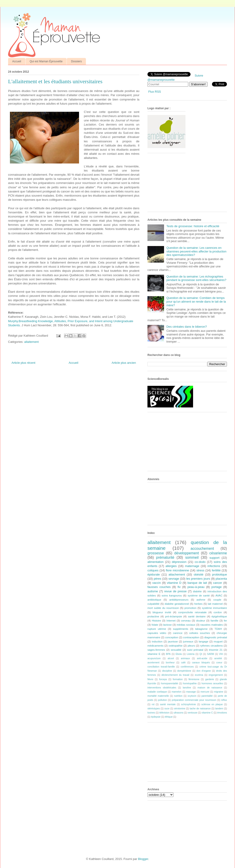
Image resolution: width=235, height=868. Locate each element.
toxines (151, 713)
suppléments (181, 629)
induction (157, 641)
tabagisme (201, 629)
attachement (177, 574)
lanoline (187, 688)
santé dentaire (197, 616)
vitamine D (174, 583)
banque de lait (197, 583)
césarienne (218, 553)
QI (201, 654)
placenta (221, 579)
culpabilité (153, 604)
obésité (199, 574)
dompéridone (184, 671)
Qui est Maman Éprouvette (46, 61)
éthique (169, 717)
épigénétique (219, 616)
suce (167, 709)
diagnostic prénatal (216, 637)
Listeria (191, 654)
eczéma (199, 675)
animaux (185, 658)
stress (200, 570)
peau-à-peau (196, 587)
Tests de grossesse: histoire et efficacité (193, 226)
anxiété (218, 658)
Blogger (143, 859)
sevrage (174, 579)
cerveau (186, 620)
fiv (179, 587)
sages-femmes (156, 650)
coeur (219, 663)
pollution (163, 700)
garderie (210, 679)
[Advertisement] (173, 184)
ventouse (192, 713)
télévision (164, 713)
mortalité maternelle (158, 696)
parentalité (207, 696)
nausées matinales (211, 625)
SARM (211, 654)
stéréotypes (154, 709)
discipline (167, 671)
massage (191, 692)
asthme (201, 600)
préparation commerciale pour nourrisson (194, 700)
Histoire (156, 620)
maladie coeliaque (157, 692)
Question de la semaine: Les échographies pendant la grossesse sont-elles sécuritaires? (196, 278)
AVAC (219, 595)
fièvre (150, 679)
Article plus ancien (124, 363)
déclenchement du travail (175, 675)
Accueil (17, 61)
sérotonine (180, 709)
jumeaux (188, 641)
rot (153, 704)
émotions (222, 713)
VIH (221, 654)
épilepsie (156, 717)
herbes (198, 604)
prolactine (153, 616)
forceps (163, 679)
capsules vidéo (157, 633)
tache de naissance (200, 709)
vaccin (157, 583)
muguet (218, 641)
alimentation (156, 562)
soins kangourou (172, 595)
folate (155, 625)
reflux (224, 700)
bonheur (170, 663)
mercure (205, 692)
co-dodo (200, 562)
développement (187, 553)
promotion (190, 608)
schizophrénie (188, 704)
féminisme (194, 679)
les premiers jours (198, 579)
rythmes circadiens (211, 646)
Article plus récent (23, 363)
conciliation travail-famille (161, 667)
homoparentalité (169, 683)
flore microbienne (178, 570)
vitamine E (154, 654)
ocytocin (192, 696)
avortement (153, 663)
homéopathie (190, 683)
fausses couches (159, 587)
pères (157, 579)
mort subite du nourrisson (163, 608)
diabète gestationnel (177, 604)
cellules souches (200, 633)
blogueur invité (162, 612)
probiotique (220, 574)
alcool (171, 658)
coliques (153, 570)
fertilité (216, 570)
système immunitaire (214, 608)
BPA (168, 654)
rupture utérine (157, 629)
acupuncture (154, 658)
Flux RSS (155, 92)
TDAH (218, 629)
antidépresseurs (179, 600)
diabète (197, 591)
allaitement (31, 342)
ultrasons (178, 713)
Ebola (179, 654)
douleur (201, 620)
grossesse (156, 553)
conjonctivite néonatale (192, 612)
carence (178, 633)
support (214, 558)
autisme (153, 591)
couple (217, 600)
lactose (167, 625)
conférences (187, 667)
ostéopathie (176, 646)
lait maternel (215, 604)
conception (172, 637)
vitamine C (207, 713)
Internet (171, 620)
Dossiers (76, 61)
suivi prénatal (195, 650)
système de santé (199, 595)
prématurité (165, 557)
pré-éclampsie (173, 616)
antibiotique (154, 600)
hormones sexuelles (212, 683)
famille (214, 620)
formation (178, 679)
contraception (191, 637)
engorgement (216, 675)
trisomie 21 (216, 650)
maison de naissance (210, 688)
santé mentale (168, 704)
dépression (179, 562)
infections (214, 566)
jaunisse (173, 641)
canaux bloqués (201, 663)
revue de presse (175, 591)
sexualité (176, 650)
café (183, 663)
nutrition (178, 696)
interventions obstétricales (162, 688)
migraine (219, 692)
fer (226, 620)
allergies (171, 566)
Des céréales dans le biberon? (187, 327)
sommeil (192, 557)
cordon (218, 612)
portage (217, 587)
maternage (192, 566)
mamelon (177, 692)
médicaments (156, 646)
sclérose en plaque (212, 704)
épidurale (154, 574)
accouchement (202, 549)
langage (203, 641)
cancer (218, 583)
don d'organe (204, 671)
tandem (219, 709)
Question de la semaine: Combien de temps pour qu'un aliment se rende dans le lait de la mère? (196, 301)
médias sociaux (186, 625)
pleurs (191, 646)
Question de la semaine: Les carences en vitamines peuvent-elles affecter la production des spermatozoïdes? (196, 251)
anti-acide (202, 658)
